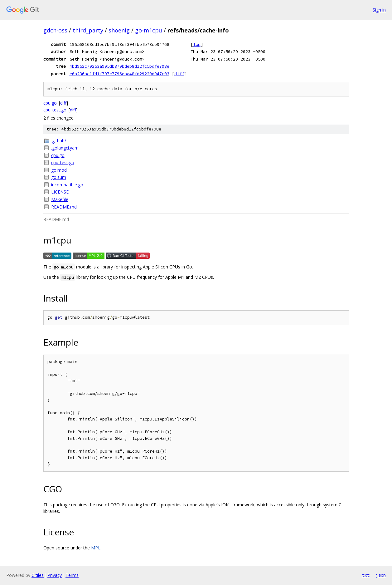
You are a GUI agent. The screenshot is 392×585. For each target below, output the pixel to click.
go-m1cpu (149, 30)
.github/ (59, 141)
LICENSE (60, 192)
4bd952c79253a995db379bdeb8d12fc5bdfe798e (119, 66)
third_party (88, 30)
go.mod (59, 170)
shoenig (119, 30)
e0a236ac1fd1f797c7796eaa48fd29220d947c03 (119, 74)
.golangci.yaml (65, 148)
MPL (96, 548)
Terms (72, 575)
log (197, 44)
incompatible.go (67, 185)
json (381, 575)
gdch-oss (55, 30)
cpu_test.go (55, 110)
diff (179, 74)
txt (366, 575)
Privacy (55, 575)
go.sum (59, 177)
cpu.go (50, 103)
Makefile (60, 199)
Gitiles (38, 575)
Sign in (379, 10)
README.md (64, 207)
